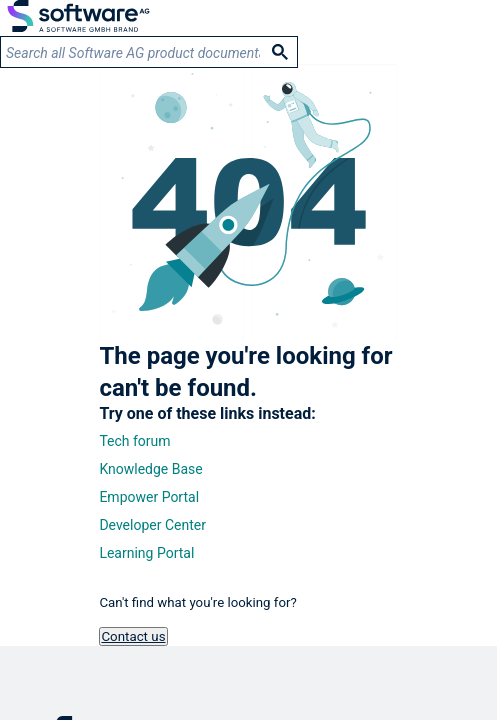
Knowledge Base (150, 469)
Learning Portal (146, 553)
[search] (133, 52)
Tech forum (134, 441)
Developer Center (152, 525)
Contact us (133, 636)
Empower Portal (149, 497)
